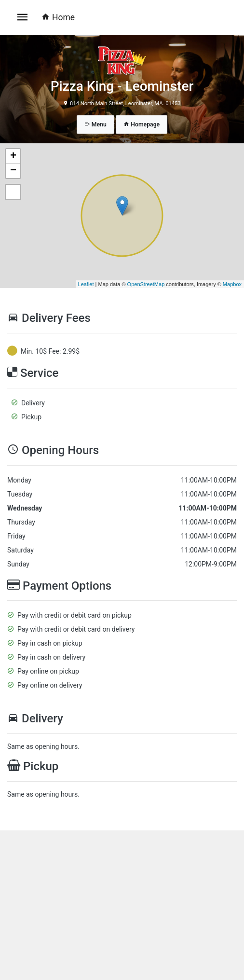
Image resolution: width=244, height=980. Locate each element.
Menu (95, 124)
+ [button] (13, 156)
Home (58, 17)
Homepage (142, 124)
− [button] (13, 171)
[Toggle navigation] (23, 17)
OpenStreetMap (146, 284)
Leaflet (86, 284)
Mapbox (232, 284)
